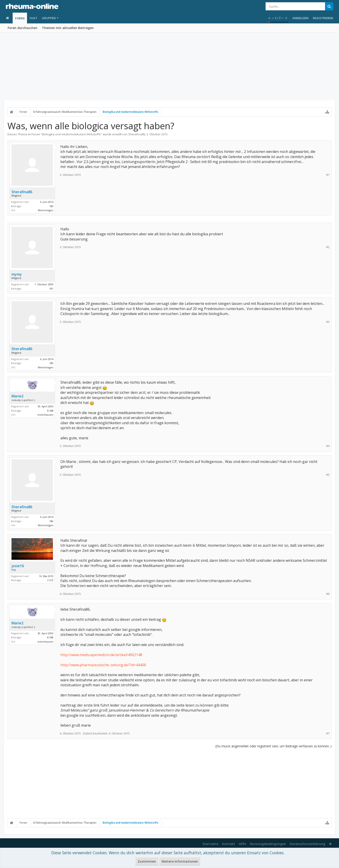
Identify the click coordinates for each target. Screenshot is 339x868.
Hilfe (242, 844)
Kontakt (229, 844)
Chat (33, 18)
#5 (328, 475)
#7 (328, 733)
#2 (328, 247)
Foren (20, 18)
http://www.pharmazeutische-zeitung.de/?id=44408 (103, 665)
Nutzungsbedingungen (268, 844)
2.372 (50, 580)
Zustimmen (147, 861)
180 (51, 206)
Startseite (210, 844)
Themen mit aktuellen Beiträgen (68, 28)
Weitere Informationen (180, 861)
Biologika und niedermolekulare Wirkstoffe (71, 134)
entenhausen (45, 415)
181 (51, 289)
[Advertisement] (170, 66)
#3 (328, 322)
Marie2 (17, 396)
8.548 (50, 411)
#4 (328, 446)
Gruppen (49, 18)
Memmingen (46, 210)
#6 (328, 594)
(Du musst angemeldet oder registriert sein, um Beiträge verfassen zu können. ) (273, 746)
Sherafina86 (137, 134)
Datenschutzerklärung (307, 844)
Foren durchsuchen (23, 28)
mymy (17, 274)
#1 (328, 175)
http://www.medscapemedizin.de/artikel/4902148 (101, 655)
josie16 (18, 566)
